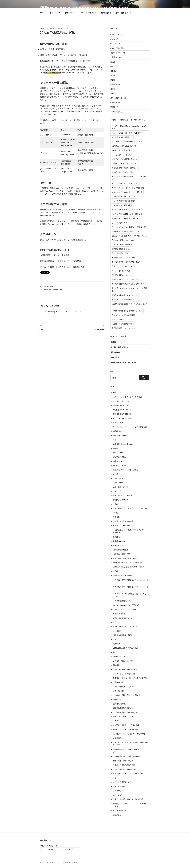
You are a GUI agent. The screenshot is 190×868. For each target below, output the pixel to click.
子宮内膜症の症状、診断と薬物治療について (130, 756)
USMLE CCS (118, 478)
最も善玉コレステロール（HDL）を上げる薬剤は (130, 289)
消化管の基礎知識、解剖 (122, 635)
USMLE (113, 44)
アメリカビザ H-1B (121, 401)
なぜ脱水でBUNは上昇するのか (124, 163)
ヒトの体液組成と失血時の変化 (125, 769)
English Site (115, 35)
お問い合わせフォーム (125, 13)
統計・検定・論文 (117, 98)
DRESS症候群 (118, 691)
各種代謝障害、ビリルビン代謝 (123, 363)
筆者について (70, 13)
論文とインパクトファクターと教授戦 (127, 397)
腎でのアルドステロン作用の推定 (126, 730)
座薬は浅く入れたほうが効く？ (124, 266)
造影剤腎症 (117, 815)
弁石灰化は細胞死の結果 (121, 271)
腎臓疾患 (116, 517)
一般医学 (114, 57)
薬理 (115, 652)
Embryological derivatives (123, 618)
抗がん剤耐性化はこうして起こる (124, 279)
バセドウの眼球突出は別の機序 (124, 201)
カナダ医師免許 (116, 53)
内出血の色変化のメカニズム (123, 240)
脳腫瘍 (115, 448)
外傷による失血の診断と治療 (124, 765)
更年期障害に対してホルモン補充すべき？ (128, 284)
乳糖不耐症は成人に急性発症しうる (125, 231)
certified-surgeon (62, 29)
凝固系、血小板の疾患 (121, 526)
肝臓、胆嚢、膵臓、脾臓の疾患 (125, 558)
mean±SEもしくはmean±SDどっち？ (126, 142)
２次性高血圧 (118, 738)
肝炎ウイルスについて (121, 545)
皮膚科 (113, 342)
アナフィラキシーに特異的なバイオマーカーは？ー (129, 178)
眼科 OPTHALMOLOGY (123, 418)
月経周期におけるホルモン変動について (128, 774)
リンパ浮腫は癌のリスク (121, 223)
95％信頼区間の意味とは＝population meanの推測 (129, 127)
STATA (113, 39)
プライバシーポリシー (88, 13)
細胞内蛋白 (115, 357)
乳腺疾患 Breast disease (123, 444)
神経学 (113, 89)
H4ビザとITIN (118, 393)
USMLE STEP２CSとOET (123, 575)
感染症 (113, 75)
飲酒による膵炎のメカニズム (123, 319)
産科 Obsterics (118, 453)
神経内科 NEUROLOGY (122, 410)
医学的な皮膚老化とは (120, 249)
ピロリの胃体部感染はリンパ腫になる (126, 210)
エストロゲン (118, 795)
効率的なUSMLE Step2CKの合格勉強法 (128, 563)
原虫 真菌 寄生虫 (121, 487)
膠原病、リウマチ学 (121, 500)
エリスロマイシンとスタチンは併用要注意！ (129, 188)
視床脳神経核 (118, 682)
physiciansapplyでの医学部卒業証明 (127, 605)
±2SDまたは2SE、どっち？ (122, 155)
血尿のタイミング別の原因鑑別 (124, 315)
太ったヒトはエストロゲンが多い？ (125, 258)
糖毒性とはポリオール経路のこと (124, 299)
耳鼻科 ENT (118, 423)
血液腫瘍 (116, 537)
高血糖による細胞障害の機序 (123, 324)
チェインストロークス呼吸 (123, 717)
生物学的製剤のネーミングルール (124, 295)
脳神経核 (116, 665)
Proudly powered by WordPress (70, 862)
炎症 (115, 622)
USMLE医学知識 (49, 286)
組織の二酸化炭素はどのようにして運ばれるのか (130, 305)
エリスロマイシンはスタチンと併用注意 (127, 192)
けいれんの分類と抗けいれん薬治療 (127, 695)
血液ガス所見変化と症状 (122, 782)
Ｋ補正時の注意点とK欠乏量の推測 (126, 725)
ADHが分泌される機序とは (122, 137)
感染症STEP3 (116, 352)
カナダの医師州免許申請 (122, 601)
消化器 (113, 80)
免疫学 (113, 62)
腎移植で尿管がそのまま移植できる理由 (127, 311)
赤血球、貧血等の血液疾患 (123, 521)
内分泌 (115, 513)
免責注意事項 (106, 13)
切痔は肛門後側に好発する (122, 245)
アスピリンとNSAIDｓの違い (123, 172)
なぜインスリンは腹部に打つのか (124, 159)
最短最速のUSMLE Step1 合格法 (125, 470)
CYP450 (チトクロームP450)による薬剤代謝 (130, 678)
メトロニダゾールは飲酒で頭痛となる (126, 218)
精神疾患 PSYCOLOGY (123, 496)
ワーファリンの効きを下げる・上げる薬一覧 (129, 227)
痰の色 (115, 721)
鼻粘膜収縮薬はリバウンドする (124, 328)
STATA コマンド (120, 466)
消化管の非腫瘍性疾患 (121, 554)
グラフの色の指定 (120, 457)
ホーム (43, 13)
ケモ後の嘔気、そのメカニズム (53, 290)
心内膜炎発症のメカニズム (122, 275)
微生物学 (116, 644)
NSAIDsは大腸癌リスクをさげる (124, 146)
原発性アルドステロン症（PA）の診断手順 (129, 734)
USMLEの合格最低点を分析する (125, 669)
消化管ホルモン (119, 657)
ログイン (65, 311)
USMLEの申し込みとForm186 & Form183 (129, 567)
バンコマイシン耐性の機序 (122, 205)
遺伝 (115, 639)
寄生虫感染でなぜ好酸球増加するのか (126, 262)
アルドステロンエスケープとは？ (124, 183)
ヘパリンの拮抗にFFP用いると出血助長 (127, 214)
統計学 (115, 474)
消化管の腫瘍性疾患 (121, 550)
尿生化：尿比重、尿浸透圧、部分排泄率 (128, 799)
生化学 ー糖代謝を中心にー (122, 347)
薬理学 (113, 107)
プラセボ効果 (118, 791)
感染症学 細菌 (119, 614)
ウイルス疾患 (118, 491)
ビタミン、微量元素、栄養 (123, 661)
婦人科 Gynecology (120, 435)
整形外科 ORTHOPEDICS (123, 414)
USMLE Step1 (118, 483)
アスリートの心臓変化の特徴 (124, 674)
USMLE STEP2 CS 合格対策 (124, 609)
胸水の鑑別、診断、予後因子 (124, 761)
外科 (112, 71)
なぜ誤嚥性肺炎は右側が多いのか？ (127, 712)
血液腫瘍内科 (115, 112)
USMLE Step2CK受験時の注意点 (125, 648)
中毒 (115, 440)
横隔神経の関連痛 (120, 704)
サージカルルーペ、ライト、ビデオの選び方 (130, 427)
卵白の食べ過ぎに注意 (120, 253)
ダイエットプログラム (121, 786)
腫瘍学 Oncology (119, 541)
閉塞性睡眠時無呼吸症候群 (123, 708)
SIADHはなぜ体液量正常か (122, 150)
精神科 (113, 93)
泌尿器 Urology (119, 431)
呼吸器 (113, 66)
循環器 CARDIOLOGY (121, 406)
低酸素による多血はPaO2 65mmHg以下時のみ (129, 236)
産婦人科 (114, 84)
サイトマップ (55, 13)
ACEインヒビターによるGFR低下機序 (126, 133)
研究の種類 (117, 631)
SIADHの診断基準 (120, 811)
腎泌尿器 (114, 103)
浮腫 (115, 778)
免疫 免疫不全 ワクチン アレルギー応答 (130, 508)
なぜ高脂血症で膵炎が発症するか (124, 168)
